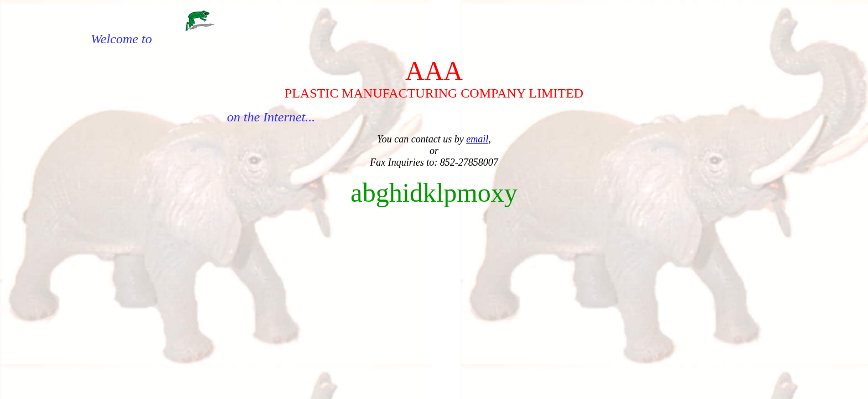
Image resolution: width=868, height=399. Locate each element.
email (477, 139)
